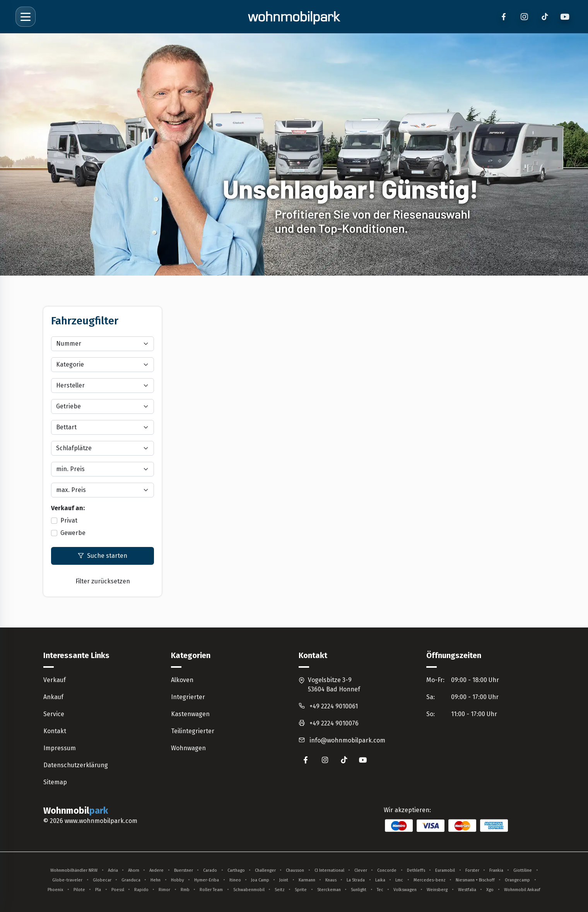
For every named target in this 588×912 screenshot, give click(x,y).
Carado (210, 870)
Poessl (118, 890)
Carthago (236, 870)
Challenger (265, 870)
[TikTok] (544, 17)
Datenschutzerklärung (76, 765)
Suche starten (103, 556)
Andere (156, 870)
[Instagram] (524, 17)
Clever (361, 870)
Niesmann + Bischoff (475, 880)
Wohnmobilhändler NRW (74, 870)
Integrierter (188, 697)
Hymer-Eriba (207, 880)
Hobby (178, 880)
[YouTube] (565, 17)
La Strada (356, 880)
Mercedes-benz (430, 880)
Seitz (280, 890)
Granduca (131, 880)
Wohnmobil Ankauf (522, 890)
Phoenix (55, 890)
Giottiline (523, 870)
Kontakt (55, 731)
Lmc (399, 880)
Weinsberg (437, 890)
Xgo (490, 890)
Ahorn (134, 870)
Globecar (102, 880)
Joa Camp (260, 880)
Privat (69, 520)
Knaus (331, 880)
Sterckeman (329, 890)
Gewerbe (73, 533)
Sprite (301, 890)
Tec (380, 890)
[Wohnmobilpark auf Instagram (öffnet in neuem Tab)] (325, 760)
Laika (380, 880)
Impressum (60, 748)
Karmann (307, 880)
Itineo (235, 880)
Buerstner (184, 870)
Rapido (141, 890)
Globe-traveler (67, 880)
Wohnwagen (188, 748)
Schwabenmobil (249, 890)
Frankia (496, 870)
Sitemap (55, 782)
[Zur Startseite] (294, 17)
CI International (329, 870)
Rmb (185, 890)
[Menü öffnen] (26, 17)
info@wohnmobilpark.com (347, 740)
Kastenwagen (190, 714)
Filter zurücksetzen (103, 581)
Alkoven (182, 680)
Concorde (387, 870)
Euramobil (445, 870)
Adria (113, 870)
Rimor (164, 890)
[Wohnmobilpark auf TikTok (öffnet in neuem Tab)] (344, 760)
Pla (98, 890)
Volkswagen (405, 890)
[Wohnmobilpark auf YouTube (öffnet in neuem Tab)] (363, 760)
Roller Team (211, 890)
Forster (472, 870)
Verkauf (55, 680)
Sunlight (359, 890)
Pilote (79, 890)
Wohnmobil (77, 811)
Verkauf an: (68, 508)
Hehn (156, 880)
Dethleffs (416, 870)
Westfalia (467, 890)
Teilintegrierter (193, 731)
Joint (284, 880)
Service (54, 714)
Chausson (295, 870)
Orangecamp (517, 880)
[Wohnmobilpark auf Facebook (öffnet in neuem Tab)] (306, 760)
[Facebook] (503, 17)
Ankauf (53, 697)
